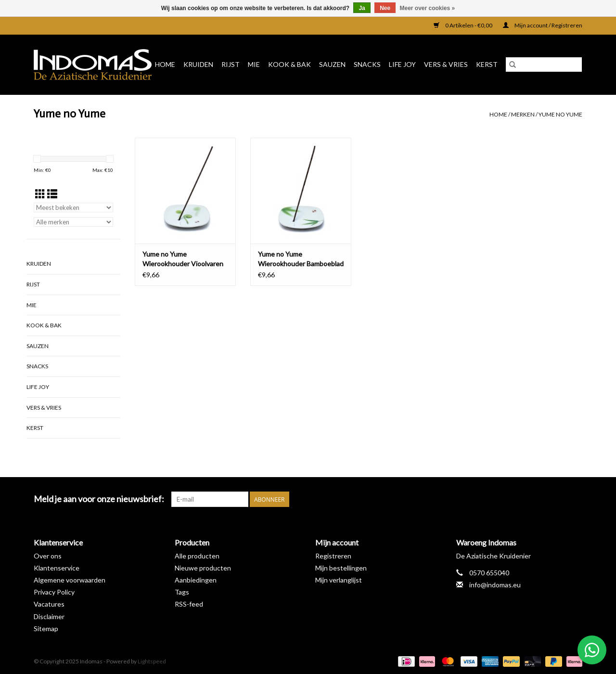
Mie (254, 64)
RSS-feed (189, 604)
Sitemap (46, 629)
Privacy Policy (54, 592)
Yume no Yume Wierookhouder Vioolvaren (183, 259)
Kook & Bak (289, 64)
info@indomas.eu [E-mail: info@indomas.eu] (495, 585)
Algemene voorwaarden (70, 580)
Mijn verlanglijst (339, 580)
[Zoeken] (544, 65)
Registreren (333, 556)
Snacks (367, 64)
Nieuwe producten (203, 568)
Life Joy (402, 64)
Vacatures (49, 604)
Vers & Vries (446, 64)
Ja (362, 8)
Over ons (48, 556)
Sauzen (332, 64)
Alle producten (197, 556)
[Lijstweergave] (52, 194)
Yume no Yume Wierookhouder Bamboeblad (301, 259)
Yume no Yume (560, 114)
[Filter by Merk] (73, 222)
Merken (523, 114)
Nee (385, 8)
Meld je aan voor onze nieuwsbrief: (99, 499)
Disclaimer (49, 616)
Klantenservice (57, 568)
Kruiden (198, 64)
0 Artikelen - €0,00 (463, 25)
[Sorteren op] (73, 207)
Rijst (231, 64)
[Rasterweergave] (40, 194)
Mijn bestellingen (341, 568)
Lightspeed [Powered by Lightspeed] (152, 661)
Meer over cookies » (428, 8)
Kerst (487, 64)
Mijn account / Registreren (543, 25)
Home (165, 64)
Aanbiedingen (196, 580)
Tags (182, 592)
